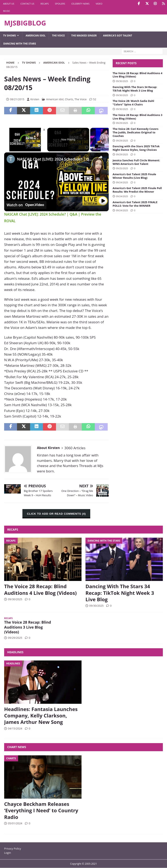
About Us (9, 4)
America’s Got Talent (118, 36)
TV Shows (9, 36)
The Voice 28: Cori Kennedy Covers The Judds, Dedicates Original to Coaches (136, 132)
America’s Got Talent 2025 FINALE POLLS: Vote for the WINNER (135, 204)
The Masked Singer (84, 36)
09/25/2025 (122, 168)
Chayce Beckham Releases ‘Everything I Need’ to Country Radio (41, 810)
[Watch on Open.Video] (25, 205)
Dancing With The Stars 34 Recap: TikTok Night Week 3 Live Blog (135, 89)
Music (7, 11)
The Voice (59, 36)
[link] (11, 159)
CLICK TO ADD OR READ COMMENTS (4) (56, 514)
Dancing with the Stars (20, 44)
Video (99, 4)
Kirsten (35, 99)
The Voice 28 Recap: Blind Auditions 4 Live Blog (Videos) (138, 75)
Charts (69, 99)
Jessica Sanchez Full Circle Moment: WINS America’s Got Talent (136, 162)
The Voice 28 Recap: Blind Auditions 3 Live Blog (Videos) (138, 117)
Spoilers (60, 4)
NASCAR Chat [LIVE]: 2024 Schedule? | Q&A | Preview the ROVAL (56, 159)
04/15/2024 (15, 728)
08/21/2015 (17, 99)
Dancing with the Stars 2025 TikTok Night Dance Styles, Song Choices (136, 148)
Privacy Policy (13, 849)
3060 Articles (75, 448)
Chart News (17, 747)
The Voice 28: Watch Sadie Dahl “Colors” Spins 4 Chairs (133, 103)
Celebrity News (80, 4)
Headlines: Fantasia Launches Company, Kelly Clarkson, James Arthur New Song (41, 715)
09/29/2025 (122, 123)
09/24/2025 (122, 182)
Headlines (15, 652)
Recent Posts (126, 63)
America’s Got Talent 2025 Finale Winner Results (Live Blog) (134, 176)
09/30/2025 (122, 81)
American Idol (35, 36)
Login (8, 853)
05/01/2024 (15, 823)
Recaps (44, 4)
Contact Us (27, 4)
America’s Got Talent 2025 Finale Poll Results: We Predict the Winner (137, 190)
